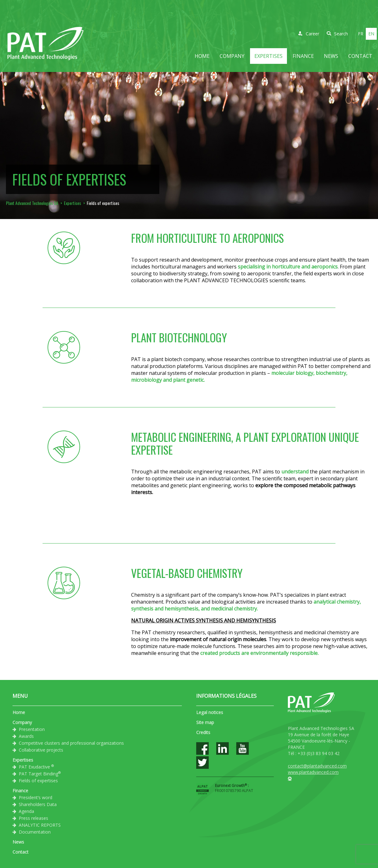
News (331, 56)
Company (232, 56)
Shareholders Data (38, 804)
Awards (26, 736)
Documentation (35, 832)
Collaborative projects (41, 750)
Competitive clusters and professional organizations (71, 743)
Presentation (32, 729)
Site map (205, 722)
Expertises (268, 56)
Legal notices (210, 712)
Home (202, 56)
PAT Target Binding (40, 774)
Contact (360, 56)
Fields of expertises (38, 781)
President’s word (36, 797)
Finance (303, 56)
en (371, 34)
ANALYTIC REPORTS (40, 825)
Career (309, 34)
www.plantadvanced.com (313, 772)
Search (337, 34)
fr (361, 34)
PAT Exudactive (36, 767)
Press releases (33, 818)
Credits (203, 732)
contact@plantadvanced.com (317, 766)
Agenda (26, 811)
